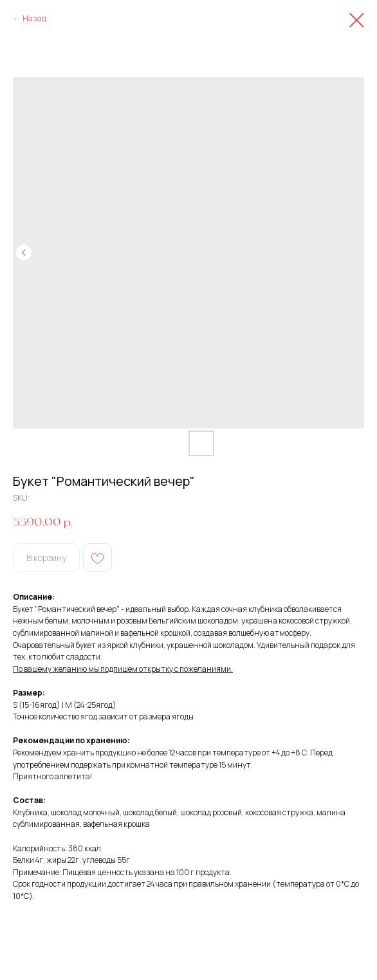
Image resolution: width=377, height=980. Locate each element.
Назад (34, 18)
